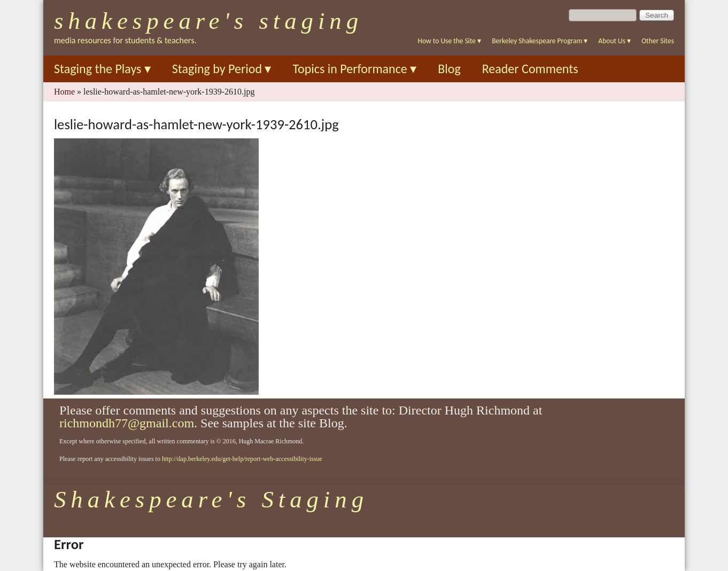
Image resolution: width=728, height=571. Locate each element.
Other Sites (658, 41)
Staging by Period (222, 69)
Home (64, 92)
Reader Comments (530, 69)
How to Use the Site (450, 41)
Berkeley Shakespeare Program (540, 41)
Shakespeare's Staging (208, 21)
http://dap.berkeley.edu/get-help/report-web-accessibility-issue (242, 459)
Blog (449, 69)
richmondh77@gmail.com (127, 423)
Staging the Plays (102, 69)
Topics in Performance (354, 69)
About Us (614, 41)
